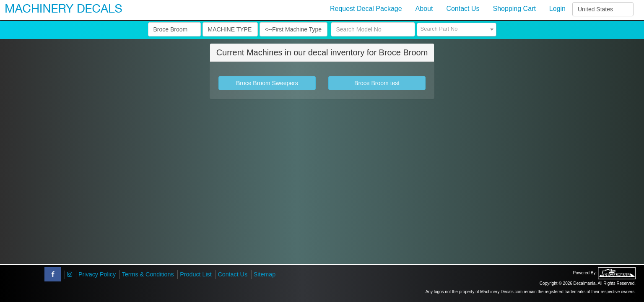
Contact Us (232, 274)
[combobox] (457, 30)
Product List (196, 274)
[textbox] (457, 29)
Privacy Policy (97, 274)
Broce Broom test (377, 83)
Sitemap (265, 274)
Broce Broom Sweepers (267, 83)
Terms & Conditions (148, 274)
